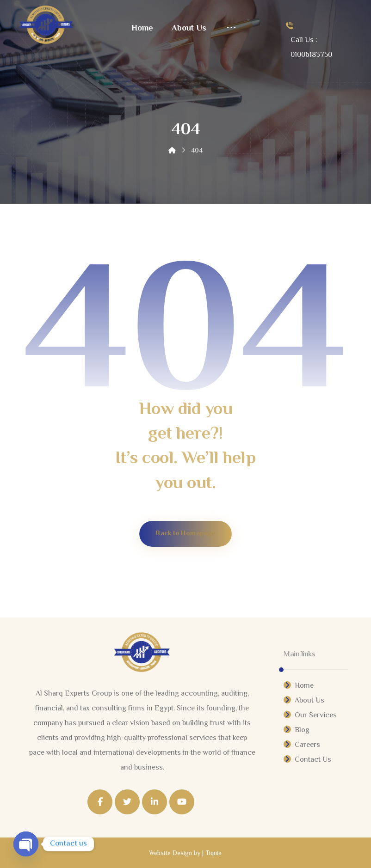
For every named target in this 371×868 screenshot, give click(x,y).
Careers (302, 745)
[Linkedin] (155, 802)
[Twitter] (127, 802)
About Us (304, 701)
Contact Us (307, 760)
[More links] (231, 29)
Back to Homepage (185, 534)
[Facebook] (100, 802)
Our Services (310, 716)
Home (299, 686)
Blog (297, 730)
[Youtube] (182, 802)
